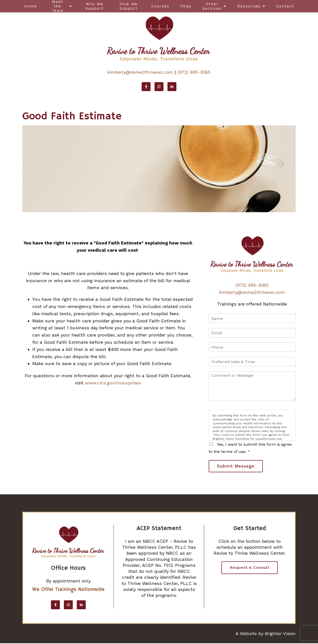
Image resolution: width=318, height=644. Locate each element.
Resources (249, 6)
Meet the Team (58, 6)
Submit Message (237, 466)
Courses (160, 6)
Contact (285, 6)
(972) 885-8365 (194, 72)
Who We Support (95, 6)
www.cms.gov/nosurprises (113, 383)
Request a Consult (250, 568)
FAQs (186, 6)
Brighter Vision (280, 634)
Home (31, 6)
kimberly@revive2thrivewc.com (140, 72)
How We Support (129, 6)
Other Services (212, 6)
